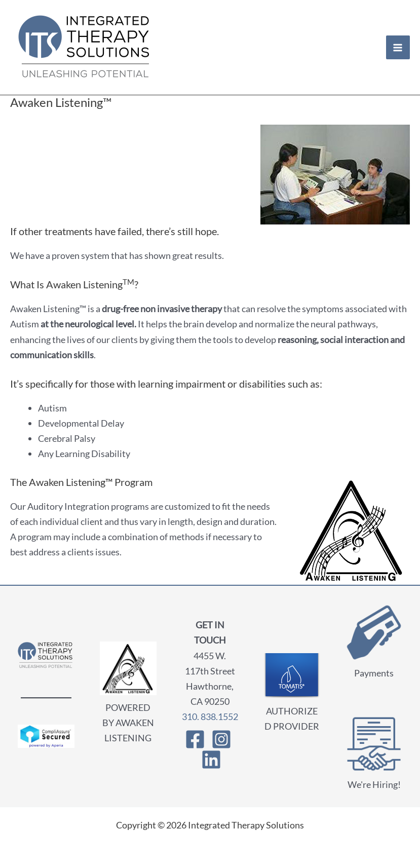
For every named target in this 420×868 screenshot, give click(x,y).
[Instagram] (221, 739)
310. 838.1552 (210, 716)
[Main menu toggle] (398, 47)
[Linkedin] (211, 760)
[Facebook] (195, 739)
